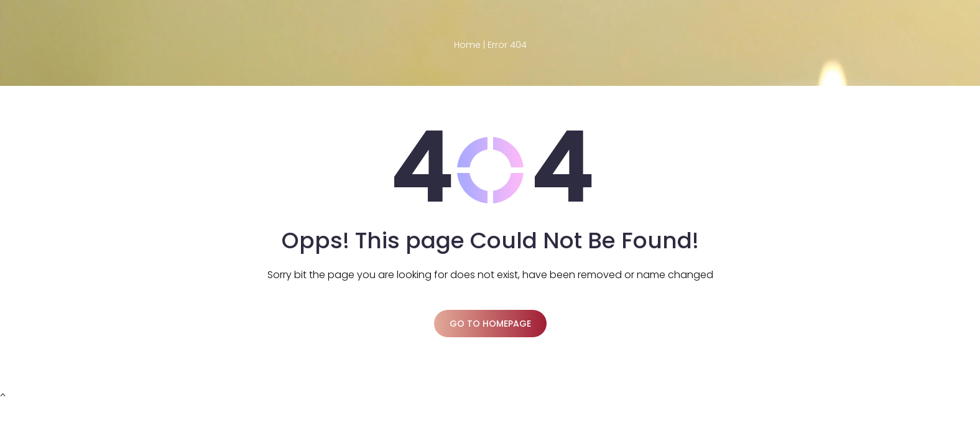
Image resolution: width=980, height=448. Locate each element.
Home (467, 45)
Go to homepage (490, 324)
